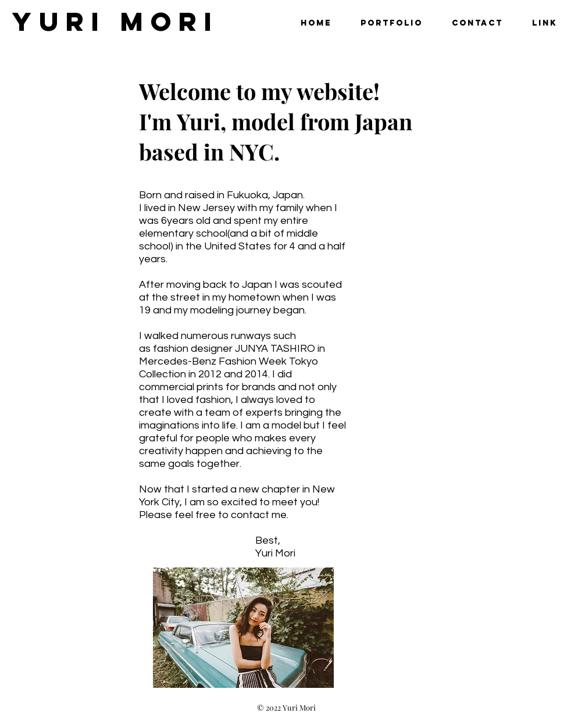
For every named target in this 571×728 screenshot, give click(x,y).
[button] (392, 23)
